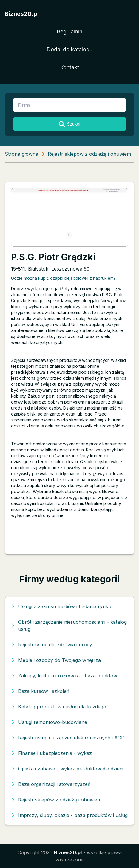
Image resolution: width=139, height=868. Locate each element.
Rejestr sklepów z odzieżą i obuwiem (89, 154)
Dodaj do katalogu (69, 49)
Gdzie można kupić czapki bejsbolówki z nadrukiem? (63, 278)
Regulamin (69, 31)
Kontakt (69, 67)
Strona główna (21, 154)
